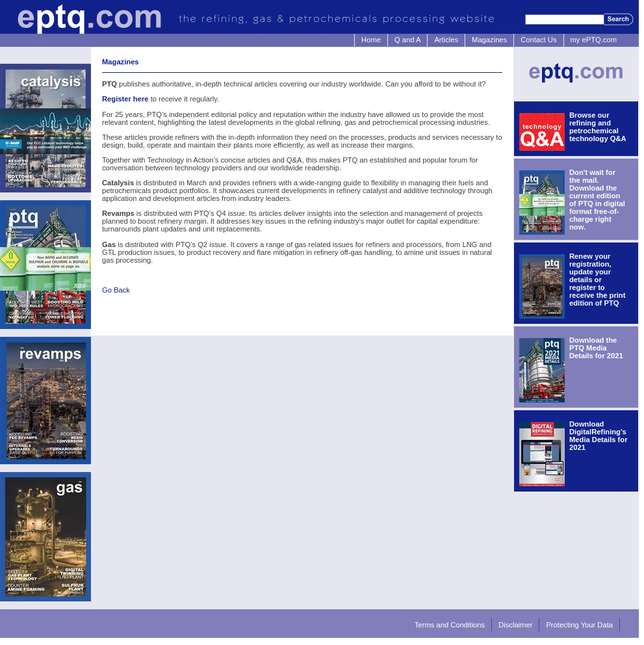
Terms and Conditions (450, 625)
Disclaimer (515, 625)
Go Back (116, 290)
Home (371, 40)
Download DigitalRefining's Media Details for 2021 (599, 436)
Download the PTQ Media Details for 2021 (596, 348)
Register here (125, 99)
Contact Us (538, 40)
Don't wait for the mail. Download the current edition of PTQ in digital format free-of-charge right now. (597, 200)
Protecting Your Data (579, 625)
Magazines (489, 40)
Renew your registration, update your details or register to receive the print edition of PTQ (597, 280)
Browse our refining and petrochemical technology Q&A (598, 127)
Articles (446, 40)
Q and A (407, 40)
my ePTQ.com (594, 40)
